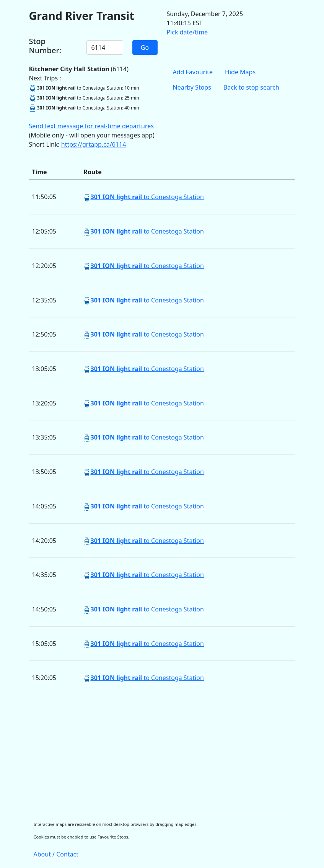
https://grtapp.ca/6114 (94, 144)
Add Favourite (193, 72)
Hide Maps (240, 72)
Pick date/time (187, 32)
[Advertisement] (162, 755)
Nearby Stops (192, 87)
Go (145, 47)
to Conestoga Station (147, 197)
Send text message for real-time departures (91, 126)
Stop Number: (45, 46)
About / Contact (56, 854)
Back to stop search (251, 87)
